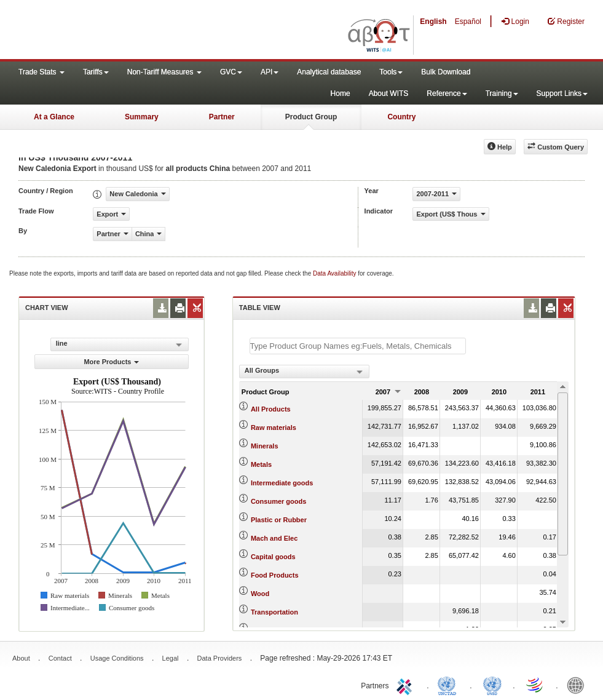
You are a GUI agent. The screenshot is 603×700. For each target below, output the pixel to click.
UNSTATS (492, 685)
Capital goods (273, 557)
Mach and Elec (274, 538)
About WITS (389, 93)
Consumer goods (278, 501)
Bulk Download (446, 72)
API (270, 72)
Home (341, 93)
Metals (261, 464)
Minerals (265, 446)
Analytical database (329, 72)
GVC (231, 72)
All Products (271, 409)
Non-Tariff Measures (164, 72)
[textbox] (358, 346)
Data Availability (335, 273)
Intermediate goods (282, 483)
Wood (260, 594)
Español (468, 22)
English (433, 22)
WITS (123, 31)
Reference (447, 93)
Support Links (562, 93)
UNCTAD (449, 685)
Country (401, 117)
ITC (406, 685)
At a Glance (54, 117)
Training (502, 93)
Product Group (311, 117)
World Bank (578, 685)
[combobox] (304, 372)
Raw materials (274, 428)
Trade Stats (41, 72)
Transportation (274, 612)
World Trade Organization (535, 685)
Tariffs (96, 72)
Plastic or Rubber (279, 520)
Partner (222, 117)
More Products (111, 362)
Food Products (275, 575)
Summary (142, 117)
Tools (391, 72)
